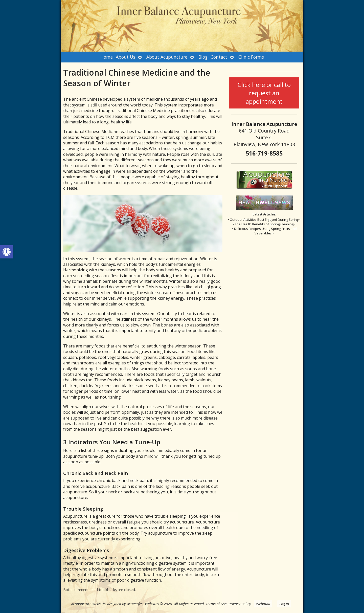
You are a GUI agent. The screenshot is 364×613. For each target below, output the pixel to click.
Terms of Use (216, 604)
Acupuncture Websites (89, 604)
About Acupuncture (167, 57)
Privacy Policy (240, 604)
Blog (203, 57)
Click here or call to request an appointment (264, 93)
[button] (7, 252)
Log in (284, 604)
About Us (126, 57)
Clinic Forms (251, 57)
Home (107, 57)
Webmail (263, 604)
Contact (219, 57)
